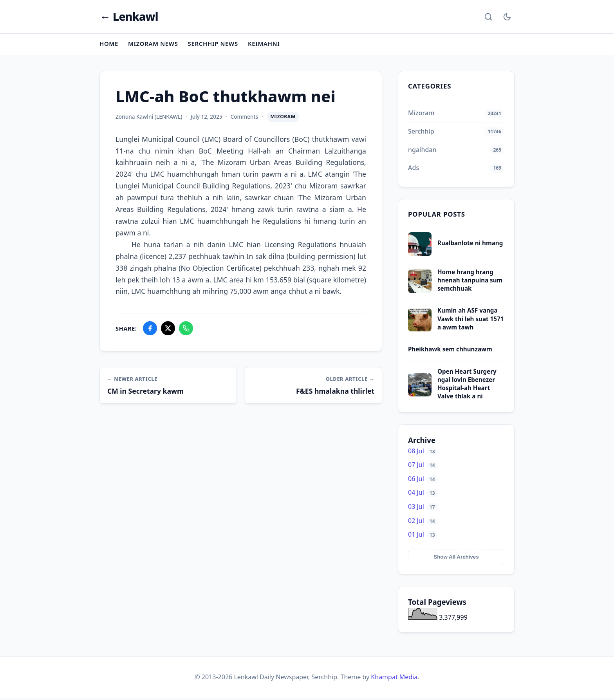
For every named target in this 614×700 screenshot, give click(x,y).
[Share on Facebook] (150, 330)
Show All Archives (456, 559)
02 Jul (423, 522)
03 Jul (423, 508)
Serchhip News (215, 45)
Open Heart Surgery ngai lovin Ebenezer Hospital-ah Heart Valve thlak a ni (467, 385)
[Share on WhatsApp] (186, 330)
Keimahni (267, 45)
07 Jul (423, 467)
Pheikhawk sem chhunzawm (450, 351)
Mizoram (283, 118)
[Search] (488, 17)
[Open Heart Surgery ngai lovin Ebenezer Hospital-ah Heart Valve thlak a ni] (420, 396)
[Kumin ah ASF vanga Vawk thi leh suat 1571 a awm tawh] (420, 331)
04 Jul (423, 494)
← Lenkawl (129, 17)
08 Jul (423, 452)
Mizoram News (154, 45)
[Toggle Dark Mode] (507, 17)
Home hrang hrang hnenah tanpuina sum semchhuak (470, 282)
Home (109, 45)
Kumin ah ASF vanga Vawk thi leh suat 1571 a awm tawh (470, 321)
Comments (245, 118)
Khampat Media (394, 679)
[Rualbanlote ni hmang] (420, 255)
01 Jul (423, 536)
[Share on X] (168, 330)
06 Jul (423, 481)
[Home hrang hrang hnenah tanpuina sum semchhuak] (420, 292)
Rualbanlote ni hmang (470, 245)
